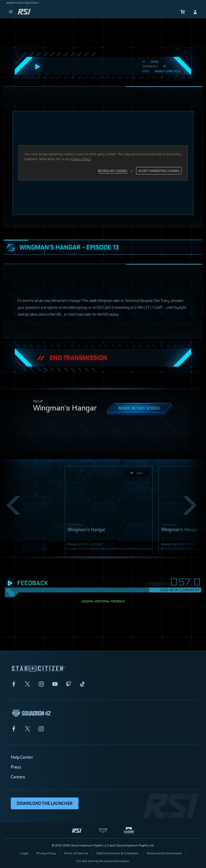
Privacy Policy (46, 853)
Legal (24, 853)
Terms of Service (76, 853)
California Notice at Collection (117, 853)
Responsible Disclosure (164, 853)
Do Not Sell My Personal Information (103, 861)
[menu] (11, 12)
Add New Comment (180, 590)
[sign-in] (195, 12)
